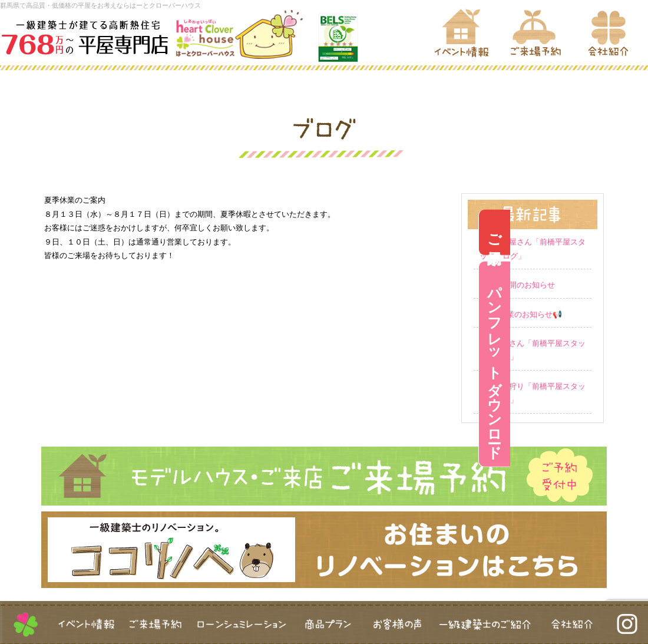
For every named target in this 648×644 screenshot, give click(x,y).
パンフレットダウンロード (632, 364)
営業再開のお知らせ (520, 285)
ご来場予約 (632, 232)
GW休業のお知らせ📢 (524, 314)
